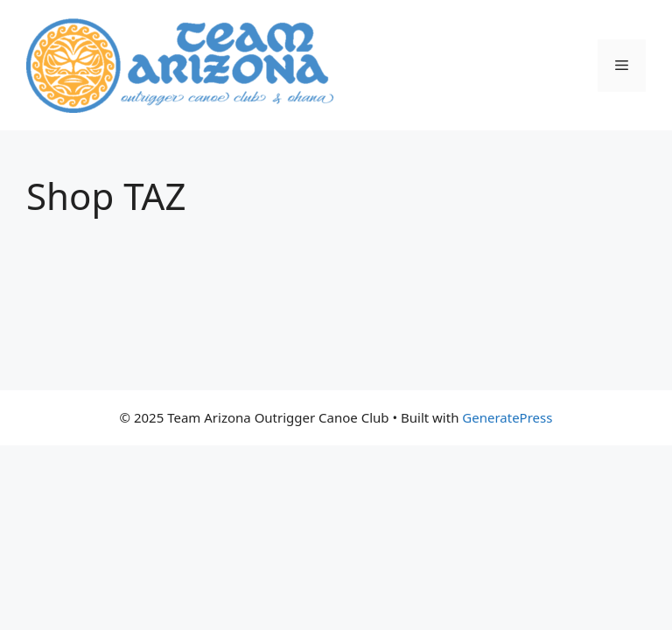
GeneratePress (507, 417)
